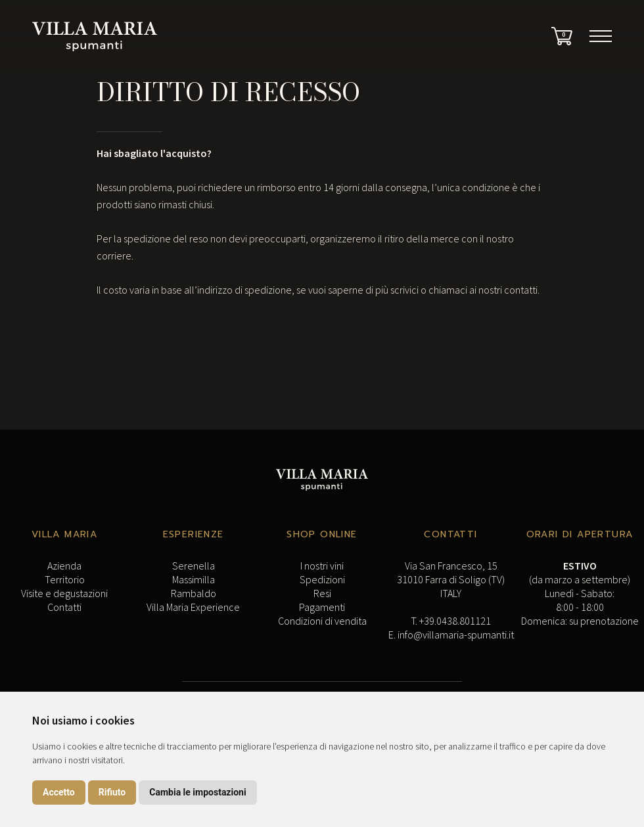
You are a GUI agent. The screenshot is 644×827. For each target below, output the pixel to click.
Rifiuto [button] (112, 792)
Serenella (194, 566)
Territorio (65, 579)
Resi (322, 593)
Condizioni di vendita (322, 621)
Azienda (64, 566)
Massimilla (194, 579)
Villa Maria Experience (193, 607)
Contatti (64, 607)
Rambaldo (194, 593)
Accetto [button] (59, 792)
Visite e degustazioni (64, 593)
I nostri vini (322, 566)
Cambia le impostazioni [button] (197, 792)
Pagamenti (322, 607)
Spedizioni (322, 579)
